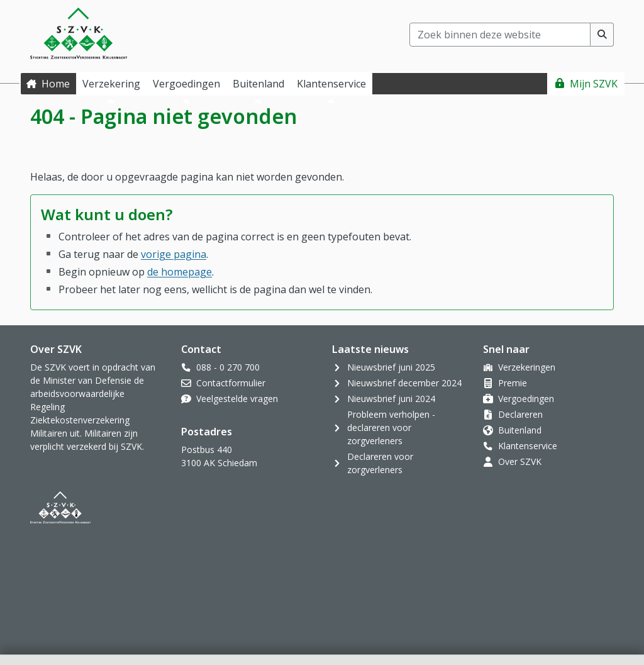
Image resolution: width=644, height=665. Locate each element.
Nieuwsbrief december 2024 (404, 383)
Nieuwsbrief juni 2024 (391, 399)
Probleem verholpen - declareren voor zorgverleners (391, 427)
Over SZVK (520, 461)
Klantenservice (528, 446)
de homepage (180, 272)
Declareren (520, 414)
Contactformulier (231, 383)
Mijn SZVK (594, 84)
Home (56, 84)
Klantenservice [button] (331, 84)
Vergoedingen (526, 399)
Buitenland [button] (258, 84)
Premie (513, 383)
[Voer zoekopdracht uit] (602, 35)
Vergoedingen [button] (186, 84)
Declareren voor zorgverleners (380, 463)
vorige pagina (174, 254)
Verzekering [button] (111, 84)
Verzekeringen (527, 367)
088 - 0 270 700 (228, 367)
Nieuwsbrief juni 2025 (391, 367)
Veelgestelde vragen (237, 399)
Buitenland (520, 430)
